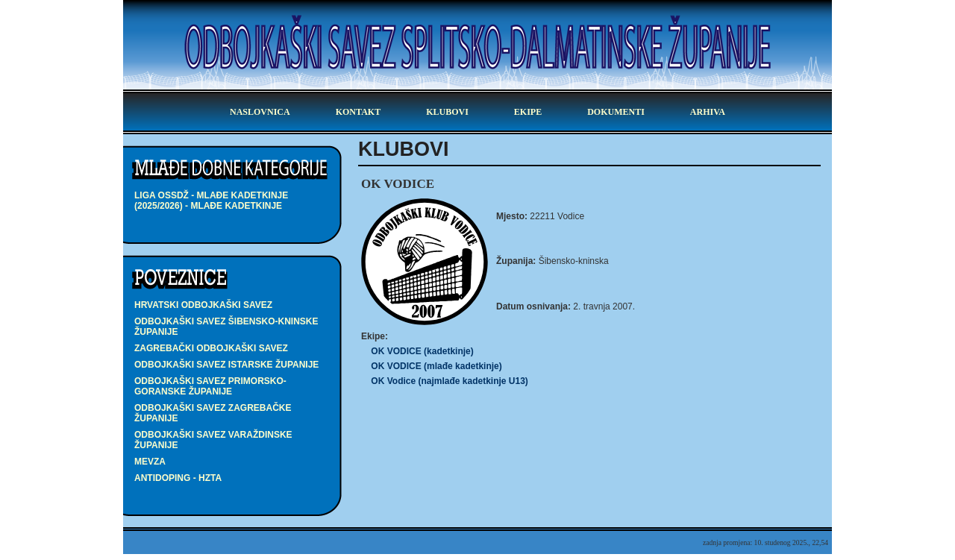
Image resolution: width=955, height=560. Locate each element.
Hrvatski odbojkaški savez (203, 305)
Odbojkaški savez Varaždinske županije (213, 440)
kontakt (358, 112)
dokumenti (616, 112)
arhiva (708, 112)
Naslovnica (260, 112)
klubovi (447, 112)
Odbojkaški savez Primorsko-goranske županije (210, 386)
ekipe (528, 112)
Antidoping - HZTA (178, 478)
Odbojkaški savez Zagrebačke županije (213, 413)
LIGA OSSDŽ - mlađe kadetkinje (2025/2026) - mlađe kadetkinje (211, 201)
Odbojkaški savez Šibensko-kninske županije (226, 327)
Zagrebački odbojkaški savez (211, 348)
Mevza (150, 462)
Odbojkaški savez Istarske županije (226, 365)
